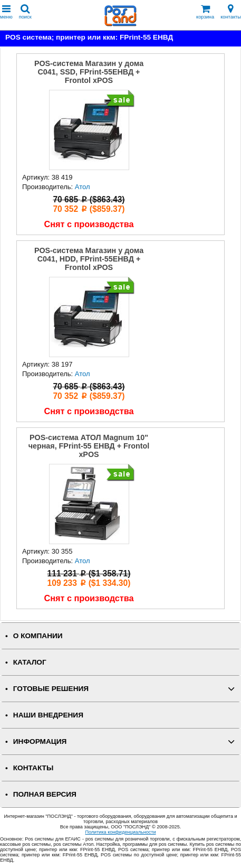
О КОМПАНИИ (38, 636)
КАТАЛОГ (30, 662)
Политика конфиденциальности (120, 832)
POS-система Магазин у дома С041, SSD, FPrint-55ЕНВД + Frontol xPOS (89, 72)
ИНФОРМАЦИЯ (40, 741)
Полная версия (45, 794)
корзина (205, 12)
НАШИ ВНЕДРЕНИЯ (48, 715)
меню (6, 12)
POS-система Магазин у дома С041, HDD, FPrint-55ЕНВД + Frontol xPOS (89, 259)
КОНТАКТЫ (33, 768)
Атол (83, 187)
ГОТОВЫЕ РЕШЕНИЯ (51, 689)
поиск (25, 12)
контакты (231, 12)
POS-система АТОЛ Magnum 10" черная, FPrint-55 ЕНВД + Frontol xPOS (89, 446)
